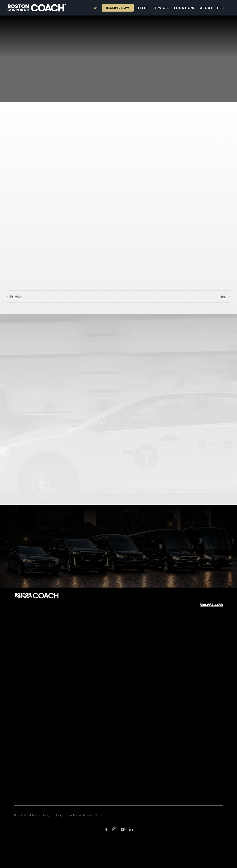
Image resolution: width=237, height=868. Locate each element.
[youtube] (123, 829)
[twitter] (106, 829)
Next (223, 297)
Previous (17, 297)
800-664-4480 (211, 605)
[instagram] (114, 829)
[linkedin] (131, 829)
